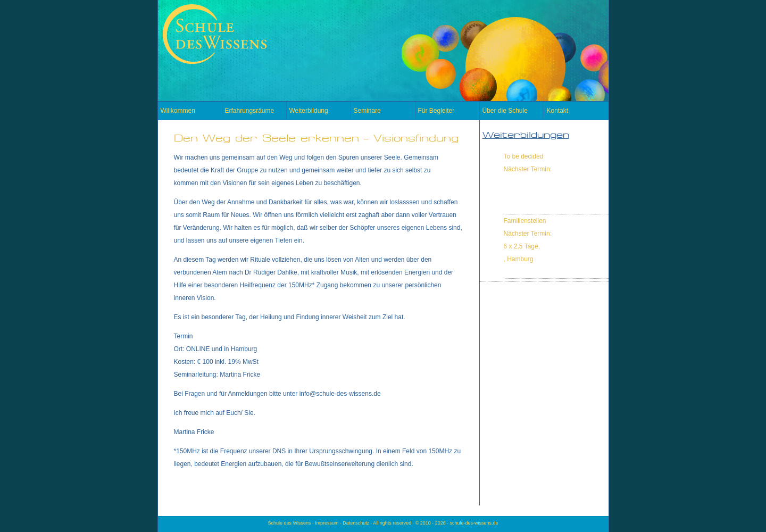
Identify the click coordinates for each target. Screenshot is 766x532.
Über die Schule (505, 111)
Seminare (367, 111)
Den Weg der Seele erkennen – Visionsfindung (316, 138)
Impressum (327, 523)
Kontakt (558, 111)
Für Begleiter (436, 111)
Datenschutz (356, 523)
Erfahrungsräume (250, 111)
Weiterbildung (309, 111)
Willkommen (178, 111)
